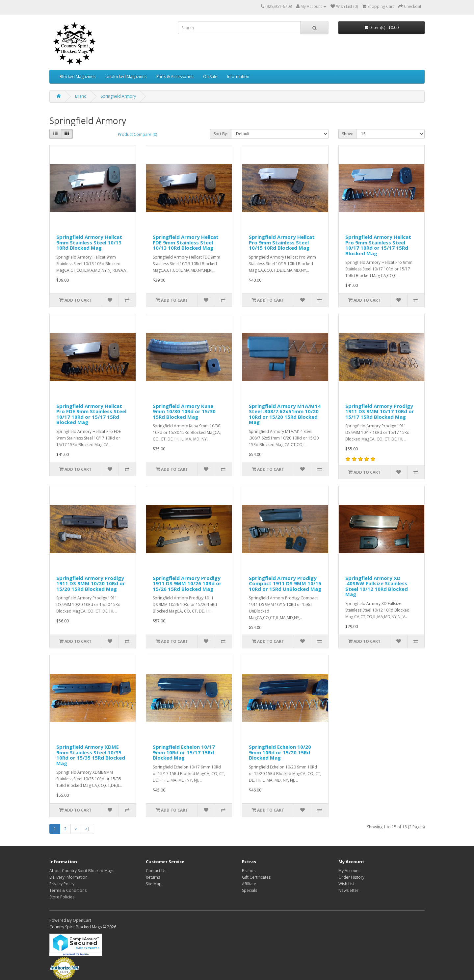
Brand (81, 96)
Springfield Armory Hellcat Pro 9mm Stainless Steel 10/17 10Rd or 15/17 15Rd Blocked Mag (378, 245)
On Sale (210, 76)
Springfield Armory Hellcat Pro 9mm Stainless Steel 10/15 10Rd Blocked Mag (282, 242)
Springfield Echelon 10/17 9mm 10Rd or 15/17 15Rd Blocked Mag (184, 752)
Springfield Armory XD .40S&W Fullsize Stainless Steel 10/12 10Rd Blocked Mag (377, 586)
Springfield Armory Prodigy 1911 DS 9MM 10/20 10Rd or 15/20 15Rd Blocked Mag (91, 583)
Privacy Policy (62, 884)
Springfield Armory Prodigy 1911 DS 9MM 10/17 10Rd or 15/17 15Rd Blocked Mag (380, 411)
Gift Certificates (256, 877)
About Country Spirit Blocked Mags (82, 871)
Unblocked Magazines (126, 76)
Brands (249, 871)
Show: (347, 134)
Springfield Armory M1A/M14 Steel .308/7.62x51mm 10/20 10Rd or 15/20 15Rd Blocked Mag (285, 414)
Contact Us (156, 871)
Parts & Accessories (175, 76)
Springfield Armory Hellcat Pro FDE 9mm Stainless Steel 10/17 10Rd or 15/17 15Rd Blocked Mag (91, 414)
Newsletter (348, 890)
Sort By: (221, 134)
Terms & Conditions (68, 890)
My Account (349, 871)
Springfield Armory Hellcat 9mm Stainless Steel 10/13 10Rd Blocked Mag (89, 242)
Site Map (154, 884)
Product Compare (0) (137, 134)
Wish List (346, 884)
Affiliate (249, 884)
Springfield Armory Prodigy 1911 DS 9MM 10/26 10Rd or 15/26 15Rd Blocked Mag (187, 583)
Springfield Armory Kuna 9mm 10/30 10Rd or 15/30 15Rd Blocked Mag (184, 411)
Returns (153, 877)
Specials (250, 890)
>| (88, 829)
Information (238, 76)
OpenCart (82, 920)
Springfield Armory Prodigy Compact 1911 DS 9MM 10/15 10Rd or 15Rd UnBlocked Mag (285, 583)
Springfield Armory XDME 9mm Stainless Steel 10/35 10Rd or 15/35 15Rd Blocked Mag (91, 755)
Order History (351, 877)
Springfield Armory (118, 96)
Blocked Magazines (78, 76)
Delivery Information (68, 877)
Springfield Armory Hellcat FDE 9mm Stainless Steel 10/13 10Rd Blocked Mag (186, 242)
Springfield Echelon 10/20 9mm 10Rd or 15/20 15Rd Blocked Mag (280, 752)
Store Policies (62, 897)
